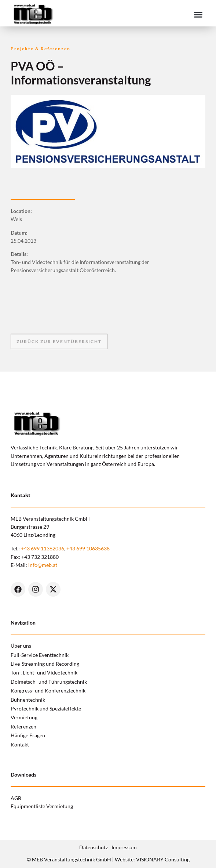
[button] (198, 14)
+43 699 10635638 (88, 548)
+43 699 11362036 (43, 548)
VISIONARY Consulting (163, 859)
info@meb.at (43, 565)
